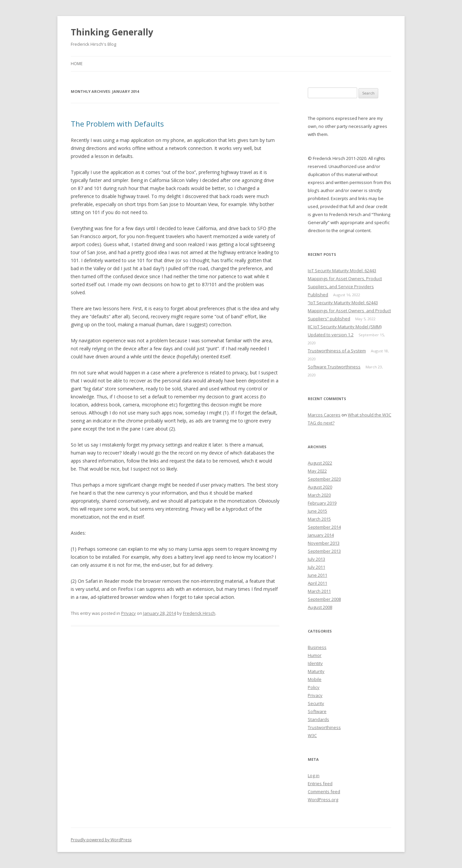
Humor (315, 655)
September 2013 (324, 551)
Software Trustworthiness (334, 367)
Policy (314, 687)
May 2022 (317, 471)
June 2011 (317, 575)
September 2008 (324, 599)
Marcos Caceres (324, 415)
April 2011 (317, 583)
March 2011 (319, 591)
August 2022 (320, 463)
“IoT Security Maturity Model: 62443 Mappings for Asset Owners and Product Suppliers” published (349, 311)
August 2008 (320, 607)
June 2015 (317, 511)
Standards (318, 719)
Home (77, 64)
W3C (312, 735)
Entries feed (320, 784)
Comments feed (324, 792)
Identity (315, 663)
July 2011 (316, 567)
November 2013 (324, 543)
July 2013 (316, 559)
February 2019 (322, 503)
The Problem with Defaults (117, 124)
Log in (314, 775)
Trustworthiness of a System (337, 351)
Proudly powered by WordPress (101, 840)
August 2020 (320, 487)
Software (317, 711)
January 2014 (321, 535)
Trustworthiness (324, 727)
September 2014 (324, 527)
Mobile (315, 679)
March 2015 (319, 519)
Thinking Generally (112, 32)
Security (316, 703)
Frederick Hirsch (199, 613)
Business (317, 647)
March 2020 (319, 495)
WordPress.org (323, 800)
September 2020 (324, 479)
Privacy (129, 613)
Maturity (316, 671)
